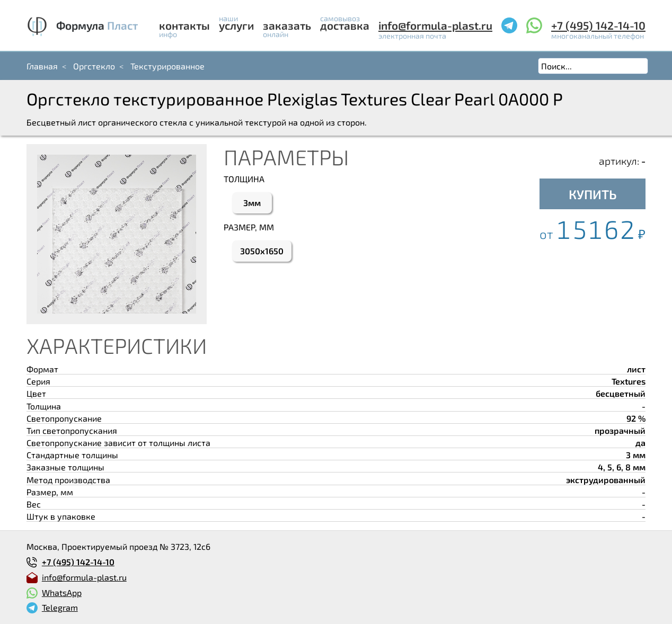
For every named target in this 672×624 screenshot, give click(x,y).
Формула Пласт (97, 25)
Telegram (60, 607)
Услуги (236, 25)
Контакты (184, 25)
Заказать (287, 25)
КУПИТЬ (593, 194)
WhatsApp (62, 592)
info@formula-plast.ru (435, 25)
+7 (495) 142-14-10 (598, 25)
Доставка (345, 25)
